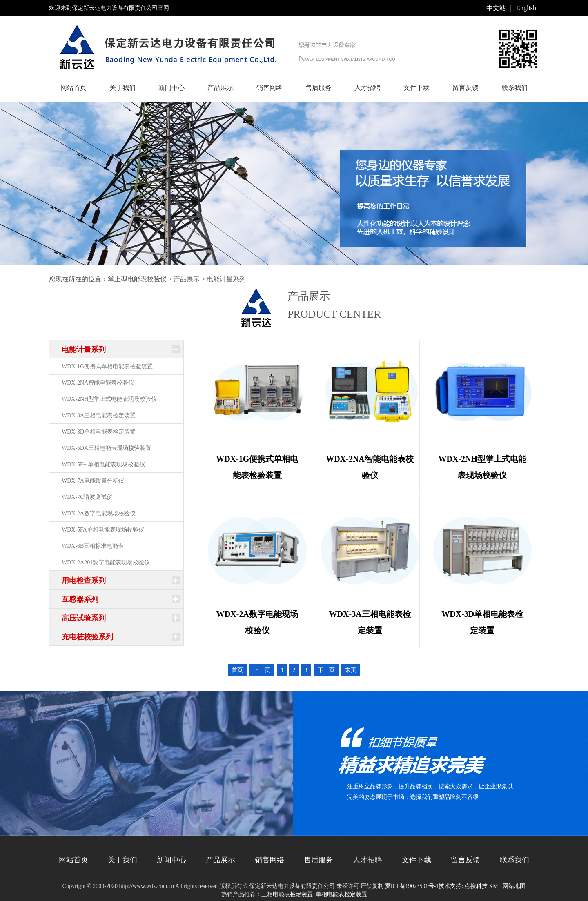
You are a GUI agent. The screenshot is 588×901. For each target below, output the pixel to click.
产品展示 (220, 88)
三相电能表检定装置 (287, 894)
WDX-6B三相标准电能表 (93, 546)
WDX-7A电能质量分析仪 (93, 481)
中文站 (496, 8)
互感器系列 (80, 599)
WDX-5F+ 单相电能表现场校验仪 (103, 464)
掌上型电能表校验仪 (137, 279)
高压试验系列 (84, 618)
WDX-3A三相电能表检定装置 (99, 415)
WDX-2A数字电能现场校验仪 (99, 513)
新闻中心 (171, 88)
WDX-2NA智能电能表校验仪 (98, 383)
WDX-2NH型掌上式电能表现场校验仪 (109, 399)
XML (495, 886)
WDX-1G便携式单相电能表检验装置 (107, 366)
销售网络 (269, 88)
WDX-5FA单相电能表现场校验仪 (103, 530)
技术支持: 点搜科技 (463, 886)
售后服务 (318, 88)
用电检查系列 (84, 581)
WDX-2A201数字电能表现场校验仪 (106, 562)
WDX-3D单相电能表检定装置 (99, 432)
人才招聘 (367, 88)
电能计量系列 (226, 279)
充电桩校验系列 (87, 637)
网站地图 (514, 886)
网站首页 (73, 88)
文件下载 (416, 88)
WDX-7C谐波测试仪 (87, 497)
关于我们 (122, 88)
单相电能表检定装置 (341, 894)
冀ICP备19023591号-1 (412, 886)
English (526, 8)
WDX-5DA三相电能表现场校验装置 (106, 448)
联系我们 (514, 88)
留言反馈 (465, 88)
